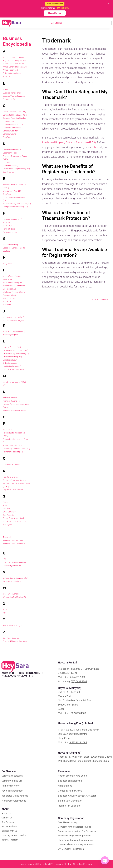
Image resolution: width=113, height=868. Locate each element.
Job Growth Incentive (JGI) (13, 317)
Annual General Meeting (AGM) (15, 67)
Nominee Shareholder (11, 401)
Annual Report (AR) (11, 70)
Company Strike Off (12, 781)
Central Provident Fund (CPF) (14, 112)
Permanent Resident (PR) (13, 452)
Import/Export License (12, 276)
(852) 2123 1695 (78, 742)
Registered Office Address (13, 490)
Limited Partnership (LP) (12, 357)
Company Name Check (70, 791)
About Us (6, 813)
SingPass (7, 509)
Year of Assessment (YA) (13, 626)
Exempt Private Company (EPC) (15, 207)
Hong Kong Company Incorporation (75, 840)
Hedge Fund (8, 264)
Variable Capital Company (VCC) (16, 578)
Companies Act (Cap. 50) (13, 125)
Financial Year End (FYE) (13, 219)
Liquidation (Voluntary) (12, 366)
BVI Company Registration (71, 849)
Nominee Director (10, 398)
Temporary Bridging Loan (13, 540)
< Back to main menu (101, 299)
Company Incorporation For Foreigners (77, 831)
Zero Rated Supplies (11, 638)
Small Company (9, 512)
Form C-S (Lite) (9, 229)
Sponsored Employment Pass (15, 521)
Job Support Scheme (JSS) (14, 321)
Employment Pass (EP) (12, 191)
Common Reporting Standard (15, 118)
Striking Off (7, 525)
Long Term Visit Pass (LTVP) (14, 370)
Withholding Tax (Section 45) (14, 597)
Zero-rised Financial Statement (15, 641)
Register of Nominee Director (14, 480)
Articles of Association (12, 73)
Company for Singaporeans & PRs (74, 827)
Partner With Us (9, 827)
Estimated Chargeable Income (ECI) (17, 204)
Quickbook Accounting (12, 465)
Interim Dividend (9, 298)
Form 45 (6, 223)
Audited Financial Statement (14, 64)
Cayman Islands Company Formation (76, 844)
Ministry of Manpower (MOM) (14, 382)
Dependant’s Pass (10, 153)
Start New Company (68, 822)
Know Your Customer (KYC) (14, 331)
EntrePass (7, 194)
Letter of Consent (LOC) (12, 347)
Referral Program (10, 840)
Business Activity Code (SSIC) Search (77, 796)
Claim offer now (55, 13)
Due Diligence (8, 172)
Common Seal (9, 121)
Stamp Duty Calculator (70, 801)
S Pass (6, 502)
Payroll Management (12, 791)
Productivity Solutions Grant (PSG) (16, 449)
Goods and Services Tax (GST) (15, 248)
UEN (5, 559)
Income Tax (7, 279)
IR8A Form (7, 305)
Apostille (6, 76)
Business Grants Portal (12, 93)
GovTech (6, 251)
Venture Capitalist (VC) (12, 581)
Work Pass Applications (14, 801)
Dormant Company (10, 166)
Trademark (7, 537)
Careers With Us (9, 831)
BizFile (6, 90)
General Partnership (11, 245)
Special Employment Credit (14, 518)
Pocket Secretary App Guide (72, 776)
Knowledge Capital (10, 335)
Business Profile (9, 99)
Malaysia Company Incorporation (74, 836)
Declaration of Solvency (12, 150)
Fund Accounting (10, 232)
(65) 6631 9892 (79, 681)
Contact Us (7, 818)
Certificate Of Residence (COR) (15, 115)
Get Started (56, 23)
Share (5, 506)
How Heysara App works (14, 835)
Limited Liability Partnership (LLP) (16, 354)
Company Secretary (11, 131)
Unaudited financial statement (15, 562)
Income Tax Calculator (70, 806)
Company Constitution (12, 128)
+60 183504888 (78, 713)
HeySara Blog (65, 786)
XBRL (5, 610)
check (96, 147)
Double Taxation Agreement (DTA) (16, 169)
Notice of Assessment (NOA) (14, 411)
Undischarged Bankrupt (12, 566)
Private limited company (12, 446)
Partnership (7, 430)
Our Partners (8, 822)
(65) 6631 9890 (77, 677)
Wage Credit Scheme (11, 594)
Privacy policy (27, 864)
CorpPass (7, 137)
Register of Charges (11, 477)
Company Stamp (10, 134)
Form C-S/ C (8, 226)
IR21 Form (7, 302)
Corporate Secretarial (12, 776)
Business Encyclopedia (17, 41)
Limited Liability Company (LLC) (15, 350)
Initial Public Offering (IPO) (13, 283)
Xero (5, 613)
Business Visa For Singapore (14, 96)
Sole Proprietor (9, 515)
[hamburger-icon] (108, 23)
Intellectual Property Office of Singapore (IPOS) (69, 142)
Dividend (6, 162)
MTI (4, 385)
